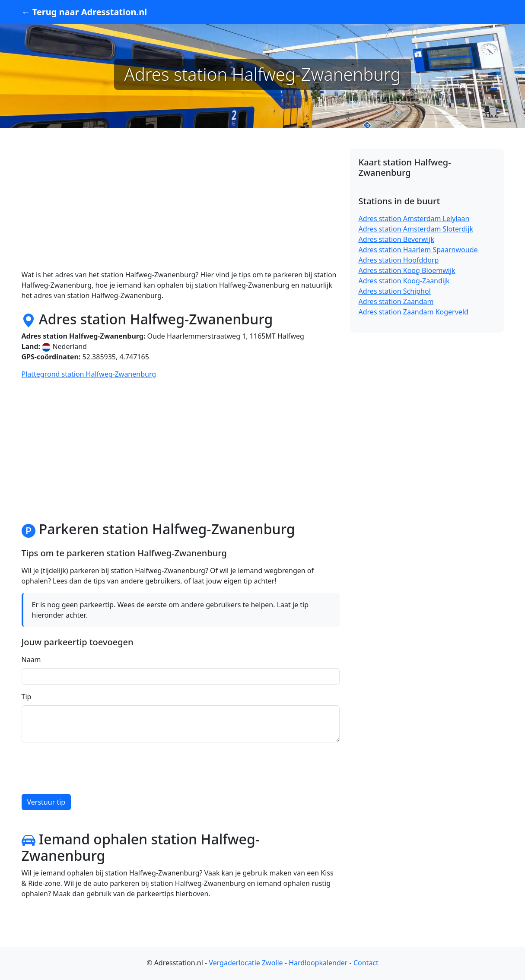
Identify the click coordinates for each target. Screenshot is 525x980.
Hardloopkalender (318, 963)
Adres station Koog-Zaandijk (404, 281)
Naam (31, 660)
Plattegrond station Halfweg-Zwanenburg (89, 374)
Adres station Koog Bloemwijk (407, 270)
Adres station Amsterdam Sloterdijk (416, 229)
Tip (27, 697)
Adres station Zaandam (396, 301)
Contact (366, 963)
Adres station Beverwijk (397, 239)
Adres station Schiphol (395, 291)
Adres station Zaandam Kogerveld (414, 312)
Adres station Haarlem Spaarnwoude (418, 250)
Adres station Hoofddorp (399, 260)
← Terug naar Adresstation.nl (84, 12)
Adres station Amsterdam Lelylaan (414, 219)
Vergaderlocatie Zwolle (246, 963)
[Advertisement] (181, 209)
